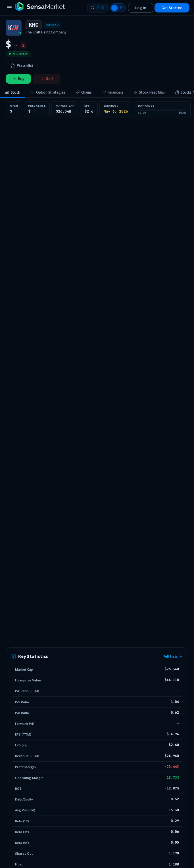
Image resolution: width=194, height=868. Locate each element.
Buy (18, 79)
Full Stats (173, 656)
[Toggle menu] (9, 8)
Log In (141, 8)
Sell (47, 79)
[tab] (13, 93)
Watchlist (22, 66)
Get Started (172, 8)
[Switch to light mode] (118, 8)
